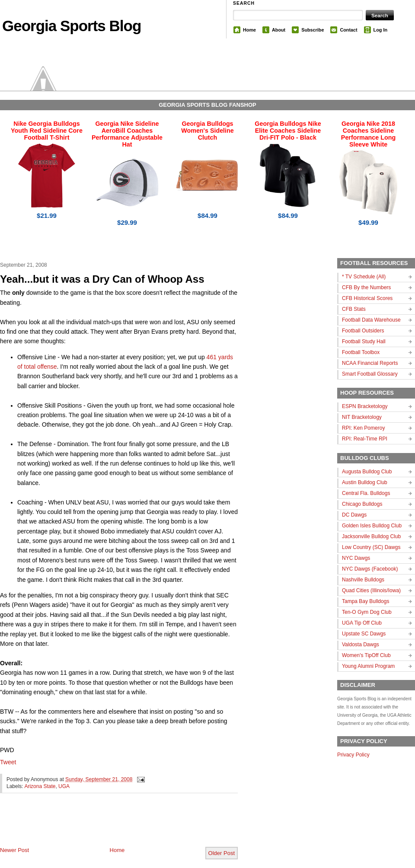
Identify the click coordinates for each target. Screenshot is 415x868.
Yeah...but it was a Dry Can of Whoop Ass (102, 279)
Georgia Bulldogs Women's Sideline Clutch (207, 131)
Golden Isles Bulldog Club (372, 526)
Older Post (222, 853)
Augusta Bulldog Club (367, 472)
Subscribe (313, 30)
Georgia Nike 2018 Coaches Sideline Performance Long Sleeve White (368, 134)
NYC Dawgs (356, 558)
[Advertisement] (101, 827)
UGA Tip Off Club (362, 623)
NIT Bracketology (362, 417)
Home (249, 30)
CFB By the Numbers (366, 287)
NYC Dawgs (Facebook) (370, 569)
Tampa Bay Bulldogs (366, 601)
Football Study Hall (364, 341)
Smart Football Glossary (370, 374)
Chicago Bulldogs (362, 504)
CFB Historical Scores (367, 298)
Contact (348, 30)
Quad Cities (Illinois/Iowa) (371, 590)
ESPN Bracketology (365, 406)
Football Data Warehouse (371, 320)
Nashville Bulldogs (363, 580)
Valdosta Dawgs (361, 645)
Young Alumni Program (368, 666)
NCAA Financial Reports (370, 363)
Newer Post (14, 850)
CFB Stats (354, 309)
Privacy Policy (353, 755)
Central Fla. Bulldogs (366, 493)
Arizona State (40, 786)
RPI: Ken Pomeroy (363, 428)
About (279, 30)
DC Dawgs (354, 515)
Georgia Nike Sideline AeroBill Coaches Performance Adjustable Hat (127, 134)
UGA (64, 786)
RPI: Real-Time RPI (365, 439)
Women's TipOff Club (366, 655)
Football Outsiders (363, 331)
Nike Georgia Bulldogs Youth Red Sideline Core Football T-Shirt (47, 131)
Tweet (8, 762)
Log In (380, 30)
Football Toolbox (361, 352)
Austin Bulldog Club (365, 482)
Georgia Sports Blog (72, 26)
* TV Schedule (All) (364, 277)
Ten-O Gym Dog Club (367, 612)
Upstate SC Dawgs (364, 634)
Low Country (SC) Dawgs (371, 547)
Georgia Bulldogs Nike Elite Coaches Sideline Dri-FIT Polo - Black (288, 131)
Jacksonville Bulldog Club (371, 536)
